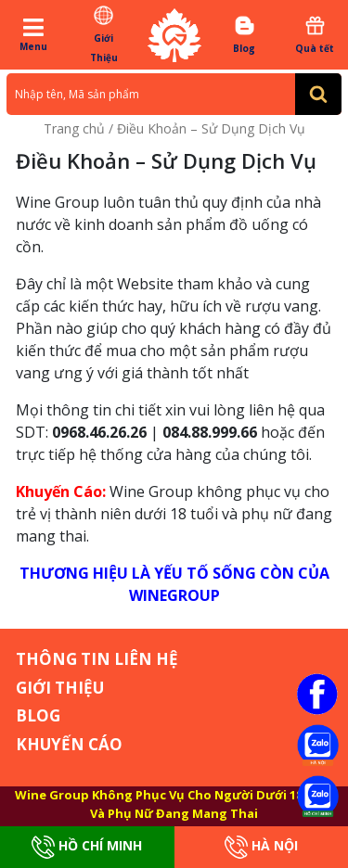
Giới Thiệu (103, 34)
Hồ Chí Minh (87, 847)
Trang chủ (74, 128)
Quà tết (315, 34)
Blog (245, 34)
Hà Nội (261, 847)
